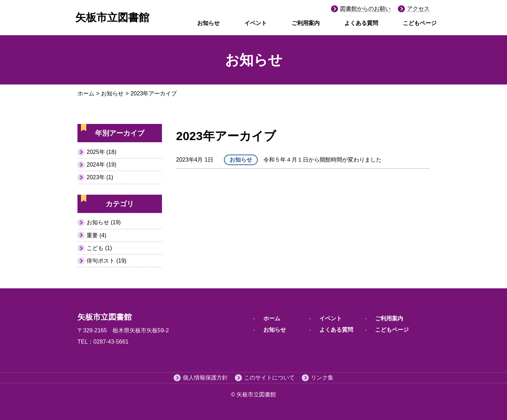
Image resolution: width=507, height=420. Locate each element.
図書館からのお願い (365, 9)
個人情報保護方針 (205, 378)
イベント (256, 23)
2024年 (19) (102, 165)
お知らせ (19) (104, 222)
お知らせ (208, 23)
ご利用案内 (306, 23)
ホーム (86, 93)
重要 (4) (96, 235)
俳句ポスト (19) (107, 261)
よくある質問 (361, 23)
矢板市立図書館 (112, 17)
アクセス (418, 9)
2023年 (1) (100, 177)
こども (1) (99, 248)
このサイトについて (269, 378)
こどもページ (420, 23)
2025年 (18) (102, 152)
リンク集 (322, 378)
